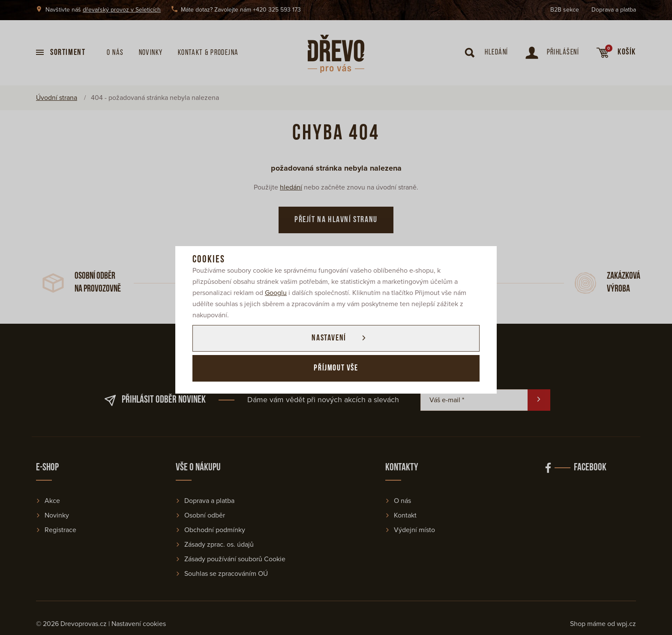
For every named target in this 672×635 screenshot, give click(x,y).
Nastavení (329, 338)
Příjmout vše (336, 368)
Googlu (276, 293)
